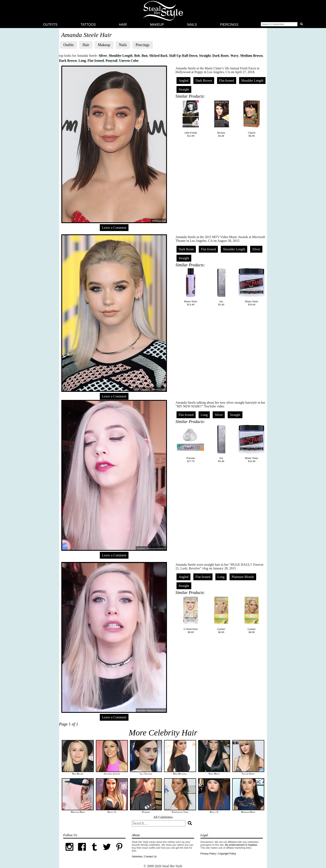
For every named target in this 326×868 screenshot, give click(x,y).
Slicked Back (158, 56)
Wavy (234, 56)
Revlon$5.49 (221, 118)
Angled (183, 81)
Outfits (50, 25)
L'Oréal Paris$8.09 (191, 615)
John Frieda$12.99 (191, 118)
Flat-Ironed (96, 61)
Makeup (157, 25)
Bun (144, 56)
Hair (123, 25)
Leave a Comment (114, 228)
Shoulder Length (121, 56)
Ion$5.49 (221, 287)
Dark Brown (68, 61)
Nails (192, 25)
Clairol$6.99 (252, 118)
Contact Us (150, 857)
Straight (205, 56)
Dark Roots (221, 56)
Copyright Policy (227, 854)
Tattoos (88, 25)
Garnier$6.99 (221, 615)
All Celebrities (163, 817)
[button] (283, 25)
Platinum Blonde (243, 577)
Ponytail (112, 61)
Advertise (137, 857)
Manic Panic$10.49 (252, 287)
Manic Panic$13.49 (191, 287)
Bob (137, 56)
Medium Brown (251, 56)
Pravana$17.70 (191, 444)
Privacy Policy (208, 854)
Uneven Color (129, 61)
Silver (103, 56)
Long (82, 61)
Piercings (229, 25)
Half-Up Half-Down (183, 56)
